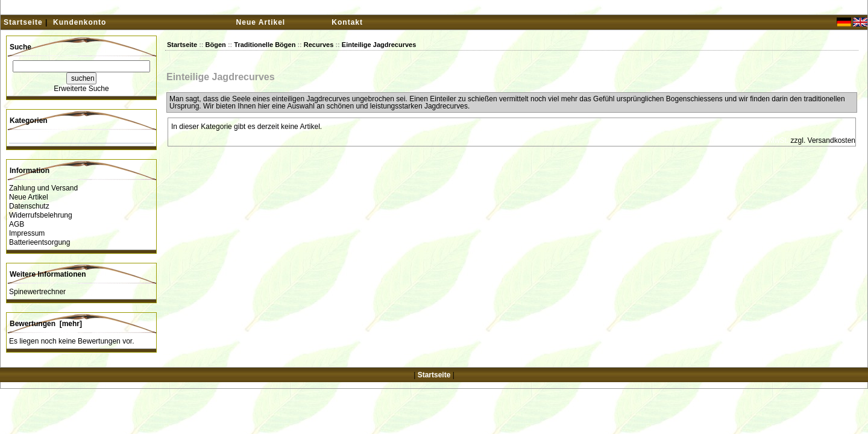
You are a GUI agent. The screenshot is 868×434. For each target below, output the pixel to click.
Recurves (319, 45)
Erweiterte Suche (81, 89)
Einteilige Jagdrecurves (379, 45)
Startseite (23, 22)
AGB (17, 224)
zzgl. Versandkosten (823, 140)
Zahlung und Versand (43, 188)
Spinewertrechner (37, 292)
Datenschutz (29, 206)
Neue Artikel (261, 22)
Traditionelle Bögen (265, 45)
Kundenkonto (80, 22)
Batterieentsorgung (39, 242)
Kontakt (347, 22)
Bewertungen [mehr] (46, 324)
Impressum (27, 233)
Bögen (216, 45)
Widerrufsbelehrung (41, 215)
